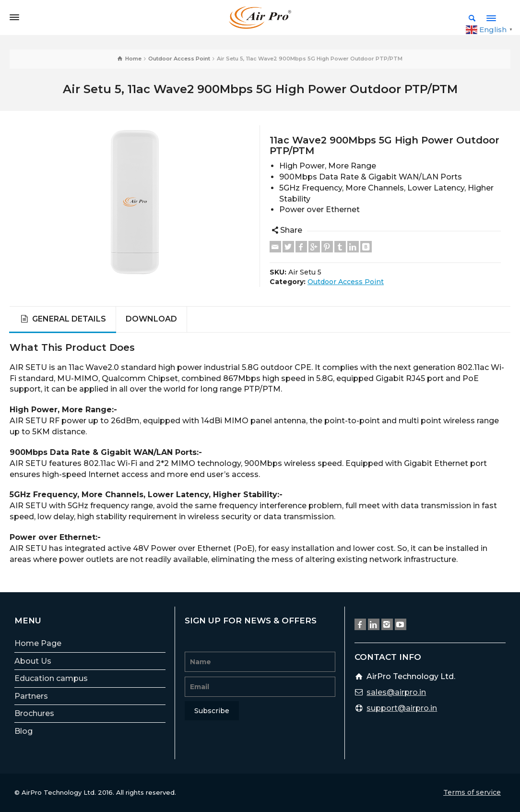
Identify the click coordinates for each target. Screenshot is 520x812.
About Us (33, 661)
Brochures (34, 713)
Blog (24, 731)
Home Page (38, 643)
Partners (31, 696)
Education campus (51, 678)
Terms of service (472, 792)
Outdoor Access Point (346, 282)
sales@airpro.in (396, 692)
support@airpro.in (402, 708)
